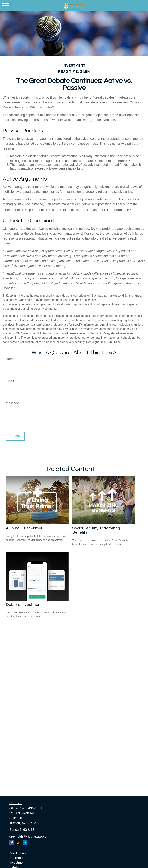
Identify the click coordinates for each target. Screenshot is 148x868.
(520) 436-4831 (31, 808)
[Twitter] (18, 843)
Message (12, 403)
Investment (17, 863)
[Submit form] (15, 436)
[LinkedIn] (25, 843)
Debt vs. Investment (24, 605)
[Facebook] (12, 843)
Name (10, 359)
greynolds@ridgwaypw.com (29, 836)
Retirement (17, 858)
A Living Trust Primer (24, 528)
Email (10, 381)
